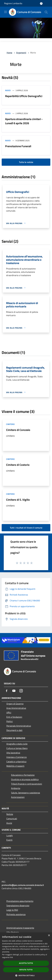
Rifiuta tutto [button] (26, 970)
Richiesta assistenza (16, 914)
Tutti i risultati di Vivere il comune (26, 528)
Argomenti (21, 53)
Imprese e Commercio (17, 757)
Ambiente (16, 788)
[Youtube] (14, 691)
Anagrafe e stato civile (17, 744)
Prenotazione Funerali (18, 146)
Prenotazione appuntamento (20, 901)
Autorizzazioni (18, 797)
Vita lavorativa (13, 753)
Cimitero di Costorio (18, 465)
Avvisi (8, 90)
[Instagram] (21, 691)
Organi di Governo (15, 704)
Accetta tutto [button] (26, 963)
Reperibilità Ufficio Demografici (24, 96)
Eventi (9, 840)
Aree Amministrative (16, 708)
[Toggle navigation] (6, 12)
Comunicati (12, 819)
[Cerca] (46, 12)
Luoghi (10, 835)
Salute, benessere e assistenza (26, 793)
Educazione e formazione (23, 775)
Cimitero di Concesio (18, 430)
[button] (26, 975)
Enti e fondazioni (14, 717)
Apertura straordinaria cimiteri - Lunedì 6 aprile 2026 (24, 121)
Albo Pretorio (13, 932)
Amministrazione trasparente (20, 928)
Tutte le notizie (26, 162)
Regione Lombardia (13, 3)
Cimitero (10, 424)
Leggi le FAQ (12, 910)
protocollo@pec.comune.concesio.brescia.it (23, 885)
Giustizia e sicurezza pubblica (25, 779)
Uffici (9, 713)
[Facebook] (7, 691)
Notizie (10, 814)
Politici (10, 721)
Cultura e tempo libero (17, 748)
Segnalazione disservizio (18, 906)
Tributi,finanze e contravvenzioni (27, 784)
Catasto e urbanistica (16, 762)
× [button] (49, 935)
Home (9, 53)
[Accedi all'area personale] (41, 4)
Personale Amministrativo (19, 726)
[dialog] (26, 956)
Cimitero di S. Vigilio (18, 500)
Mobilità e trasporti (15, 766)
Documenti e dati (14, 730)
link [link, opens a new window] (11, 957)
